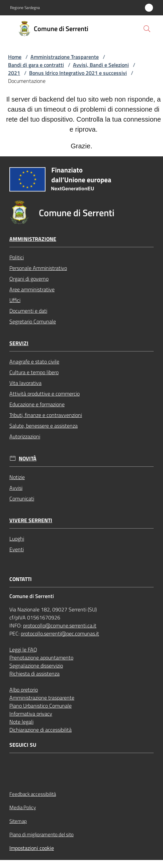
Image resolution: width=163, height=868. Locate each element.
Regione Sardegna (25, 8)
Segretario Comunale (33, 321)
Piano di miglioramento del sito (42, 834)
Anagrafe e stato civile (34, 361)
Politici (17, 257)
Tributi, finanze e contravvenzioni (46, 415)
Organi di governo (29, 279)
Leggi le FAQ (23, 649)
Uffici (15, 300)
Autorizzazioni (25, 436)
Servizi (19, 343)
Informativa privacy (31, 714)
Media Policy (23, 807)
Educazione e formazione (37, 404)
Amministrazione (33, 239)
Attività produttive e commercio (45, 394)
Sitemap (18, 821)
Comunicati (22, 498)
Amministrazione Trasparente (65, 57)
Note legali (21, 722)
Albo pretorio (24, 690)
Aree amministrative (32, 289)
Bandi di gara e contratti (36, 65)
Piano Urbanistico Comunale (40, 706)
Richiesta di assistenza (34, 674)
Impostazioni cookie (32, 848)
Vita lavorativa (25, 383)
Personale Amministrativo (38, 268)
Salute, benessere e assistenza (44, 426)
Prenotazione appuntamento (41, 658)
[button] (147, 29)
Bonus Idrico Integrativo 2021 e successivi (78, 73)
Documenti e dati (28, 311)
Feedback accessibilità (33, 794)
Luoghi (17, 539)
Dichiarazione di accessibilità (40, 730)
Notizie (17, 477)
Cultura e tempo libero (34, 372)
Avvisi (16, 488)
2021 (14, 73)
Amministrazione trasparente (42, 698)
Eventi (17, 549)
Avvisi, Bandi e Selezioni (101, 65)
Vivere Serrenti (31, 520)
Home (15, 57)
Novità (28, 459)
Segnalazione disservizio (36, 666)
